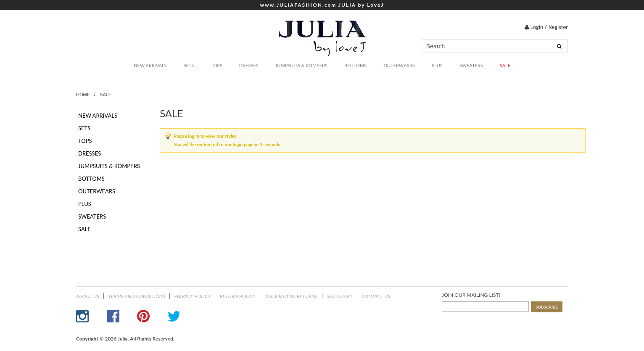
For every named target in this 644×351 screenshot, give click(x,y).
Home (83, 95)
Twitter (174, 316)
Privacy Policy (192, 296)
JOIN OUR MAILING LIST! (471, 295)
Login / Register (546, 27)
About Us (88, 296)
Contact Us (376, 296)
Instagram (82, 316)
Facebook (113, 316)
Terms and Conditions (137, 296)
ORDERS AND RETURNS (291, 296)
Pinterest (143, 316)
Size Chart (340, 296)
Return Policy (238, 296)
